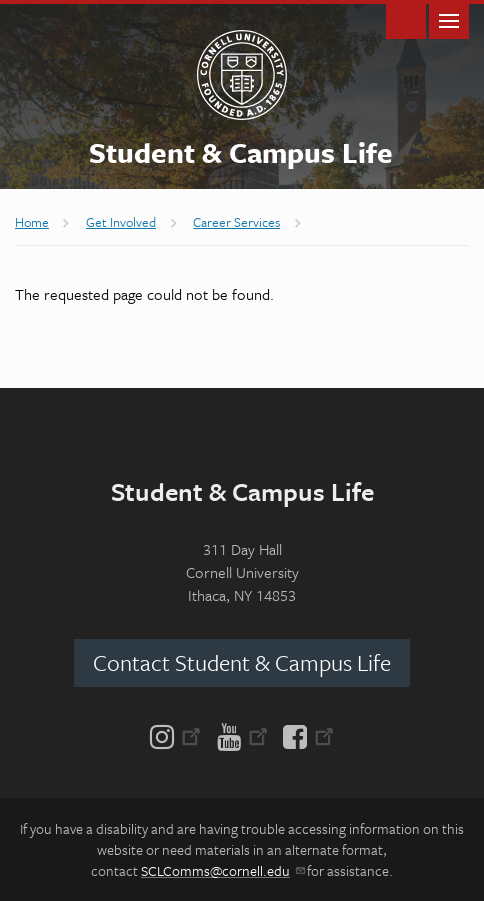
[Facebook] (304, 735)
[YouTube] (242, 735)
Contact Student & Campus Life (242, 662)
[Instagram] (179, 735)
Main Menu (449, 19)
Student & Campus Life (241, 152)
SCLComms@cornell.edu (222, 870)
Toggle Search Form (406, 19)
